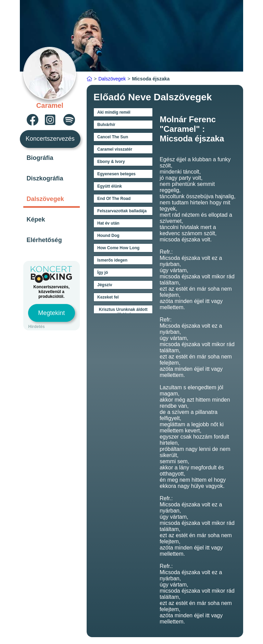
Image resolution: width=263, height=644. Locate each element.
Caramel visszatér (115, 149)
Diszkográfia (45, 178)
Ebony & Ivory (111, 162)
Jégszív (105, 285)
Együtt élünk (110, 186)
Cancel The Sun (113, 137)
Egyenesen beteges (116, 174)
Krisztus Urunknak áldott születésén (123, 312)
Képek (36, 219)
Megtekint (51, 313)
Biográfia (40, 158)
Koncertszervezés (50, 139)
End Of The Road (114, 199)
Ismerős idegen (112, 260)
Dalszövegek (45, 199)
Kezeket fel (108, 297)
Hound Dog (108, 236)
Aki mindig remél (114, 112)
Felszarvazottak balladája (122, 211)
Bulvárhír (106, 125)
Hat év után (108, 223)
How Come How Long (118, 248)
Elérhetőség (44, 240)
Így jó (103, 273)
